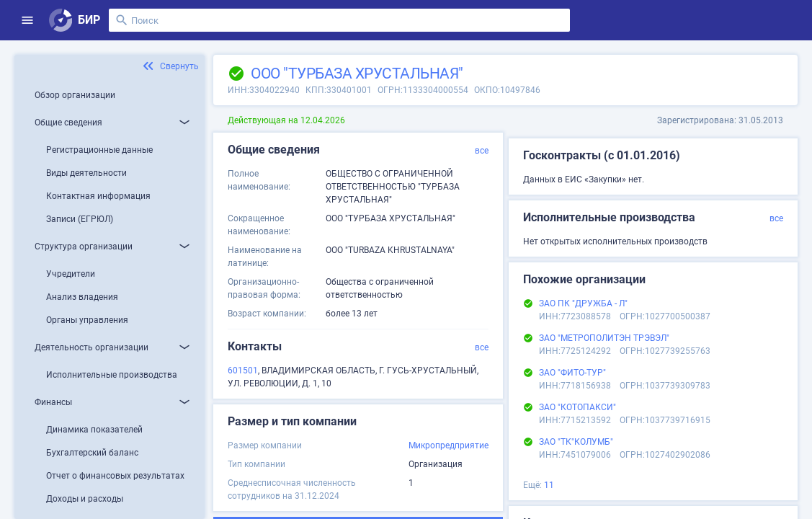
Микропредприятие (449, 445)
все (482, 151)
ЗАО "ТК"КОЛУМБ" (576, 442)
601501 (243, 371)
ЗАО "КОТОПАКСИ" (577, 407)
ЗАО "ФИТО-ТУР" (572, 373)
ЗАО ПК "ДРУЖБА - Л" (583, 303)
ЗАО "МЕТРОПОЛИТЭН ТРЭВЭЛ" (604, 338)
